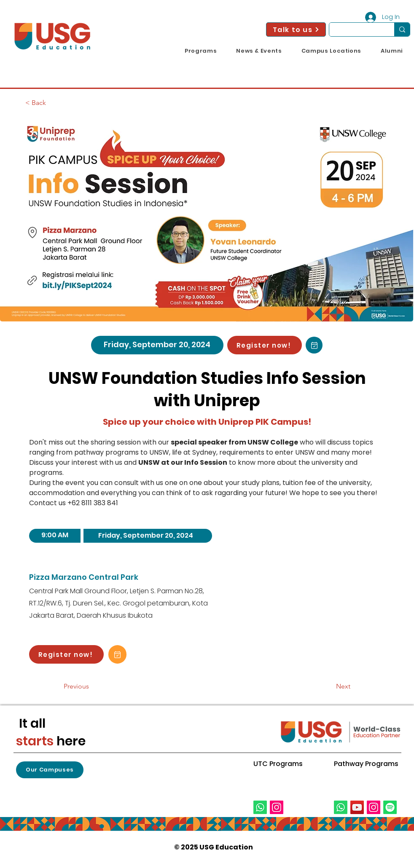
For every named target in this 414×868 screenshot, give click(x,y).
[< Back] (53, 103)
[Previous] (91, 686)
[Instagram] (277, 807)
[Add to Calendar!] (314, 345)
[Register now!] (265, 345)
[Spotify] (390, 807)
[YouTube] (357, 807)
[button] (201, 51)
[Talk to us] (296, 29)
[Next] (329, 686)
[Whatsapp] (260, 807)
